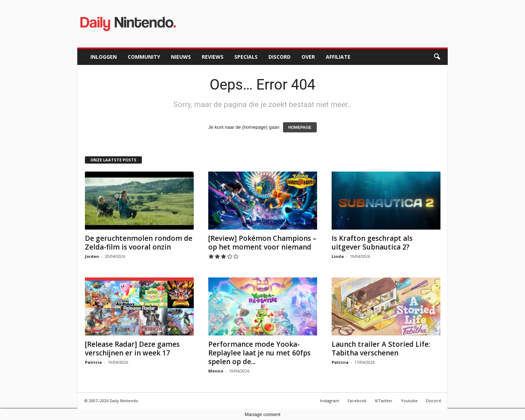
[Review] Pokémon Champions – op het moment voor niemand (262, 243)
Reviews (213, 57)
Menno (216, 371)
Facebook (357, 401)
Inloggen (104, 57)
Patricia (93, 362)
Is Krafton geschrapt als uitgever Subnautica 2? (372, 243)
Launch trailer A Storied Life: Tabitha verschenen (381, 349)
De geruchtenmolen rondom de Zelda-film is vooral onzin (139, 243)
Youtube (409, 401)
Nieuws (181, 57)
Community (144, 57)
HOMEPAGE (300, 127)
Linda (338, 256)
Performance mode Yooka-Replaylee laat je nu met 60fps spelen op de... (259, 353)
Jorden (92, 256)
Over (308, 57)
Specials (246, 57)
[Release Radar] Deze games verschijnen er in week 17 (132, 349)
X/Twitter (384, 401)
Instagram (330, 401)
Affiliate (338, 57)
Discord (280, 57)
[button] (437, 57)
